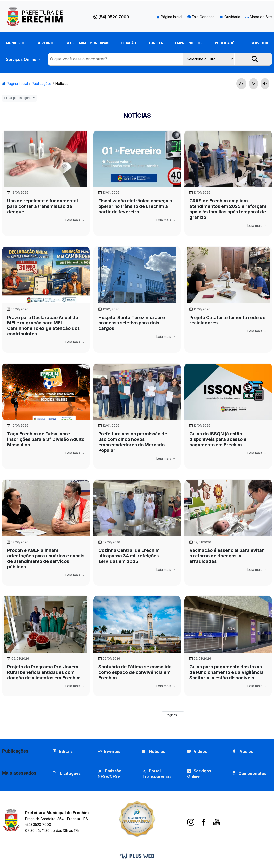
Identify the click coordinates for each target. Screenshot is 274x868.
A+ (241, 83)
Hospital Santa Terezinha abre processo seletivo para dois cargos (132, 323)
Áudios (243, 751)
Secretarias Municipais (87, 43)
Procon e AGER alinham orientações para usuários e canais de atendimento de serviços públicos (46, 559)
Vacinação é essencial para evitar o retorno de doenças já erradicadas (227, 556)
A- (254, 83)
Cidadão (129, 43)
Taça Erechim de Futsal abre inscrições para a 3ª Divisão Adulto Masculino (46, 439)
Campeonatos (252, 773)
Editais (63, 751)
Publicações (227, 43)
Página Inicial (169, 17)
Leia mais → (75, 220)
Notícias (62, 83)
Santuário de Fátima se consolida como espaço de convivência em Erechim (135, 672)
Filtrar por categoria (18, 98)
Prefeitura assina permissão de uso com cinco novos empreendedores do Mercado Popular (133, 442)
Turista (156, 43)
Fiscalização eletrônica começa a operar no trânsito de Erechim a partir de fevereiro (135, 206)
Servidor (259, 43)
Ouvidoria (230, 17)
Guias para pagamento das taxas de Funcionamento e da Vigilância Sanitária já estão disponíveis (226, 672)
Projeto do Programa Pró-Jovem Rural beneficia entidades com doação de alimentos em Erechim (44, 672)
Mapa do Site (259, 17)
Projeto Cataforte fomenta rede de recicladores (227, 320)
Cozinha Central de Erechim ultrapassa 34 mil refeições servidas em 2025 (129, 556)
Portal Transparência (157, 774)
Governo (45, 43)
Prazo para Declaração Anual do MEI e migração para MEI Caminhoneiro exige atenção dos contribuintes (43, 326)
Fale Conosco (201, 17)
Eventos (112, 751)
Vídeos (197, 751)
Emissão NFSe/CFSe (110, 774)
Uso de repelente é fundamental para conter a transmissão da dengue (42, 206)
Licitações (67, 773)
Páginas (172, 715)
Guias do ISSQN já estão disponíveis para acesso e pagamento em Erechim (218, 439)
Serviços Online (22, 59)
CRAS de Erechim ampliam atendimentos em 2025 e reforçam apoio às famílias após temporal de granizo (228, 209)
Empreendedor (189, 43)
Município (15, 43)
